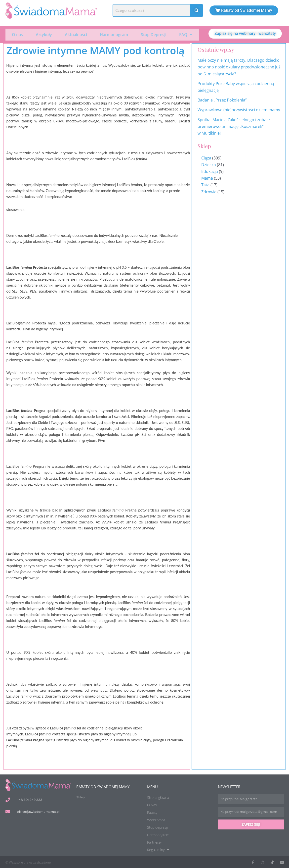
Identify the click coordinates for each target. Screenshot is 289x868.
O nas (17, 34)
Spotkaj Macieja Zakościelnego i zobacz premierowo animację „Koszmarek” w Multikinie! (234, 126)
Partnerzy (154, 842)
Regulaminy (158, 849)
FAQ (186, 34)
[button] (186, 34)
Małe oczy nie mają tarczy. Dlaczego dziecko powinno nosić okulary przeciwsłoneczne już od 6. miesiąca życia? (239, 66)
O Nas (152, 804)
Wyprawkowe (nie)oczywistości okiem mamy (239, 109)
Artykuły (44, 34)
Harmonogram (114, 34)
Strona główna (158, 797)
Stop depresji (157, 827)
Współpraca (156, 819)
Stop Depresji (154, 34)
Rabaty (152, 812)
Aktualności (76, 34)
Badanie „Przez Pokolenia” (222, 100)
